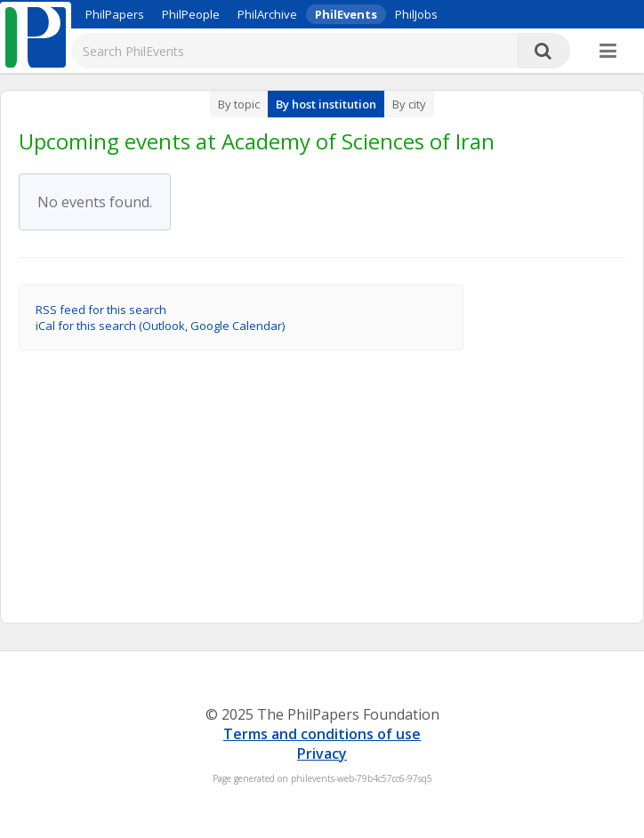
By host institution (326, 104)
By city (409, 104)
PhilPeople (191, 14)
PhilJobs (416, 14)
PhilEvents (346, 14)
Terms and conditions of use (322, 734)
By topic (239, 104)
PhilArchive (267, 14)
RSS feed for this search (101, 310)
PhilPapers (115, 14)
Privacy (322, 753)
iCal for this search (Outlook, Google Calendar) (160, 326)
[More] (608, 52)
